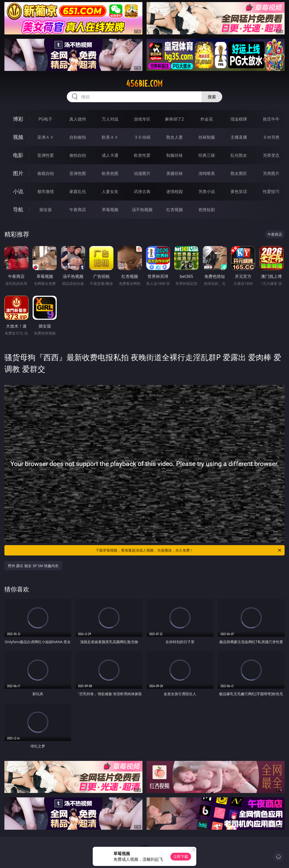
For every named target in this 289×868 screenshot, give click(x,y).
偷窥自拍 (46, 173)
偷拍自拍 (78, 155)
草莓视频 (110, 210)
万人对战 (110, 119)
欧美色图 (110, 173)
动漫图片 (142, 173)
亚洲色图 (78, 173)
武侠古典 (142, 191)
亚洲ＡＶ (46, 137)
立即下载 (181, 856)
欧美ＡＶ (110, 137)
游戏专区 (142, 119)
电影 (18, 155)
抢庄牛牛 (271, 119)
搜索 (212, 97)
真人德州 (78, 119)
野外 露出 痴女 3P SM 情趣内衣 (33, 566)
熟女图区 (239, 173)
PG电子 (45, 119)
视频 (18, 137)
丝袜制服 (207, 137)
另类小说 (207, 191)
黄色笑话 (239, 191)
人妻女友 (110, 191)
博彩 (18, 119)
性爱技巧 (271, 191)
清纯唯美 (207, 173)
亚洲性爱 (46, 155)
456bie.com (144, 84)
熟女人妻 (175, 137)
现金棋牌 (239, 119)
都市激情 (46, 191)
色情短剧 (207, 210)
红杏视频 (175, 210)
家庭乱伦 (78, 191)
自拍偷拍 (78, 137)
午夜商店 (78, 210)
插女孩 (46, 210)
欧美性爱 (142, 155)
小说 (18, 191)
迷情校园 (175, 191)
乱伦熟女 (239, 155)
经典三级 (207, 155)
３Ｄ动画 (142, 137)
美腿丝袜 (175, 173)
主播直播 (239, 137)
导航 (18, 209)
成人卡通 (110, 155)
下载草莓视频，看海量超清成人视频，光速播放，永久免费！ (189, 550)
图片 (18, 173)
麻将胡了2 (174, 119)
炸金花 (207, 119)
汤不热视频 (142, 210)
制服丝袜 (175, 155)
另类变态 (271, 155)
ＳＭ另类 (271, 137)
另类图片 (271, 173)
